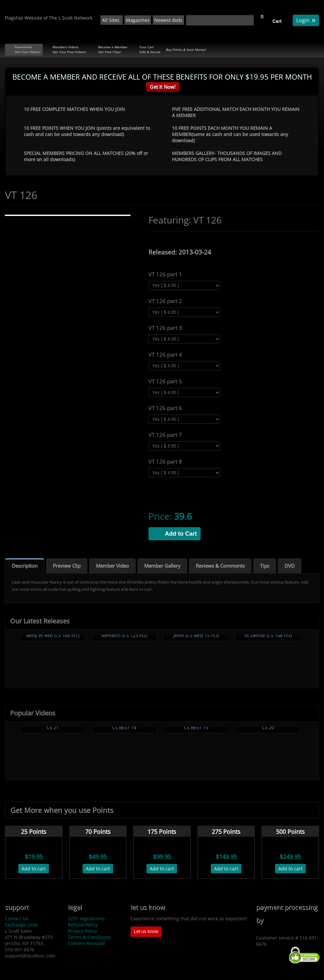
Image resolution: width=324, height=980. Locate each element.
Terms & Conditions (89, 937)
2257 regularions (86, 919)
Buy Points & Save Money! (186, 50)
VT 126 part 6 (165, 408)
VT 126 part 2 (165, 301)
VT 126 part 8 (165, 462)
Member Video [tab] (112, 566)
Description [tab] (25, 566)
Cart (277, 21)
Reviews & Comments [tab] (220, 566)
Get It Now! (163, 87)
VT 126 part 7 (165, 435)
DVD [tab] (290, 566)
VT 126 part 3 (165, 328)
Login (306, 20)
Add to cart (34, 869)
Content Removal (86, 943)
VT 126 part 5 (165, 381)
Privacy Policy (82, 931)
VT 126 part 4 (165, 355)
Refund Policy (83, 925)
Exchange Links (22, 925)
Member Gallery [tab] (162, 566)
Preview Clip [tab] (67, 566)
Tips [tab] (265, 566)
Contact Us (17, 919)
